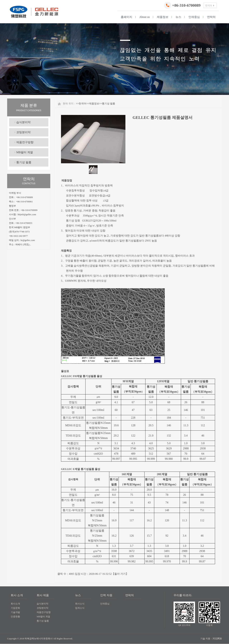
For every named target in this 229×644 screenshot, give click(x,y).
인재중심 (194, 17)
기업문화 (15, 608)
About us (145, 17)
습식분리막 (23, 122)
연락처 (211, 17)
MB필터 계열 (25, 152)
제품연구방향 (25, 142)
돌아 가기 (120, 574)
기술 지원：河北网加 (211, 639)
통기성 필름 (24, 162)
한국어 (82, 104)
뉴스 (178, 17)
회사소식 (80, 604)
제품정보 (163, 17)
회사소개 (15, 604)
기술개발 (15, 612)
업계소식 (80, 608)
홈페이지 (126, 17)
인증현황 (15, 617)
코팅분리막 (23, 132)
